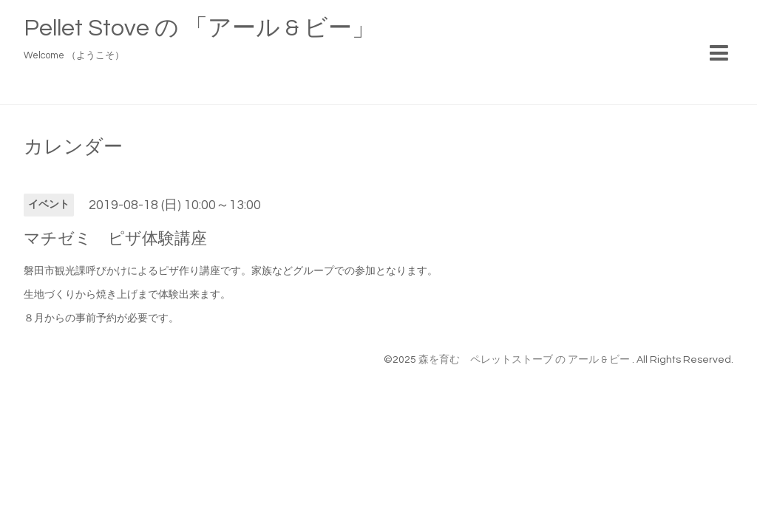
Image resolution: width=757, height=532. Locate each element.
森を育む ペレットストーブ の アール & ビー (525, 360)
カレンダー (73, 147)
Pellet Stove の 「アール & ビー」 (200, 28)
